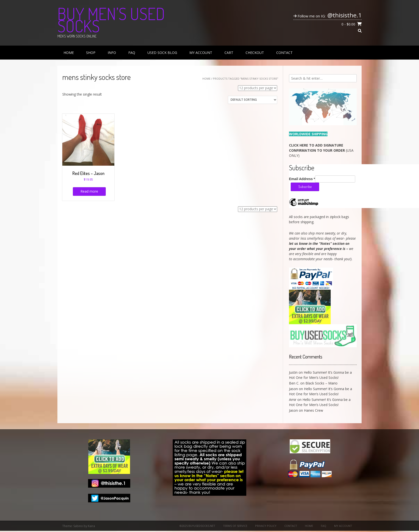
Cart (229, 53)
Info (112, 53)
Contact (284, 53)
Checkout (255, 53)
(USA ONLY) (321, 150)
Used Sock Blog (162, 53)
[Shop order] (253, 100)
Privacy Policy (266, 526)
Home (69, 53)
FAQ (132, 53)
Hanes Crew (314, 410)
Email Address (302, 179)
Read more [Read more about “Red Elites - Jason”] (89, 191)
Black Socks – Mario (321, 383)
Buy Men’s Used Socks (111, 20)
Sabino (78, 526)
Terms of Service (235, 526)
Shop (91, 53)
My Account (201, 53)
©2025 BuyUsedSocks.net (197, 526)
